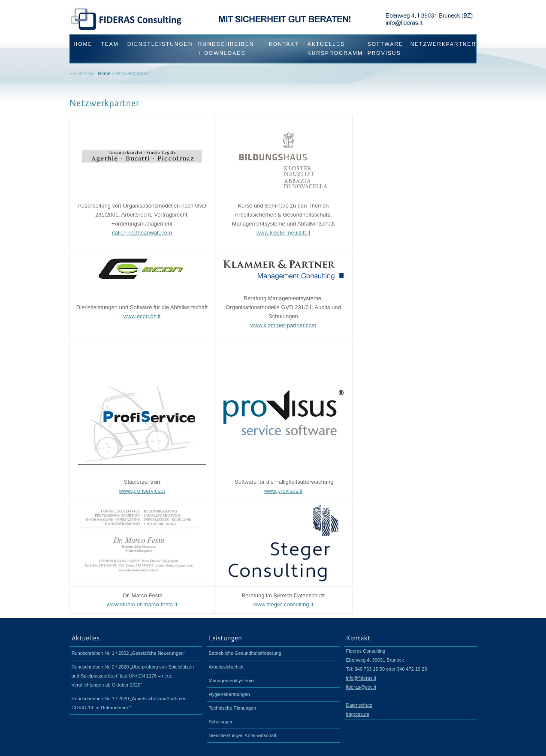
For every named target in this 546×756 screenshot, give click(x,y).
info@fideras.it (361, 678)
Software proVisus (385, 49)
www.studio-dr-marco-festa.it (142, 604)
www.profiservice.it (142, 491)
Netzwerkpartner (439, 44)
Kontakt (284, 44)
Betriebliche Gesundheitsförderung (245, 653)
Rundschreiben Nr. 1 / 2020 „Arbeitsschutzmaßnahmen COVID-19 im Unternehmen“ (129, 703)
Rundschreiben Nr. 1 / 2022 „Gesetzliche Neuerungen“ (128, 653)
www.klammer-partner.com (284, 325)
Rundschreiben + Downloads (226, 49)
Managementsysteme (231, 681)
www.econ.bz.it (142, 316)
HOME (83, 44)
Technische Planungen (233, 708)
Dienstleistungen (158, 44)
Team (110, 44)
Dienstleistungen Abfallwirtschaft (243, 735)
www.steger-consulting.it (283, 604)
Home (104, 73)
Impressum (358, 714)
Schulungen (221, 722)
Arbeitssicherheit (226, 667)
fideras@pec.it (361, 687)
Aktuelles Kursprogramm (333, 49)
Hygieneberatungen (229, 694)
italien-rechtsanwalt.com (142, 233)
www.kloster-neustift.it (284, 233)
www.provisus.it (284, 491)
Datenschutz (359, 705)
